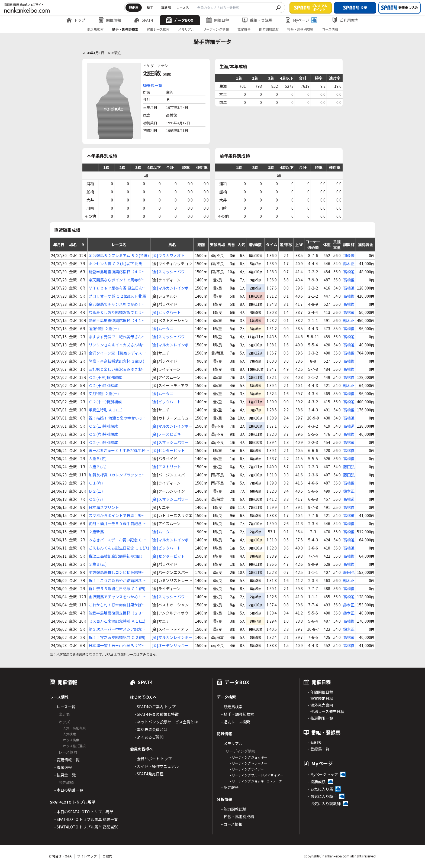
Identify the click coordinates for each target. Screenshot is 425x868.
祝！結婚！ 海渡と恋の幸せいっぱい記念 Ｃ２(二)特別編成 (117, 418)
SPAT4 (144, 20)
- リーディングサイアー (247, 769)
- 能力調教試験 (234, 809)
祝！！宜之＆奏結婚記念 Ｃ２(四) (117, 637)
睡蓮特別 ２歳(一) (104, 329)
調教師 (166, 7)
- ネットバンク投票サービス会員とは (166, 722)
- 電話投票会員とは (151, 729)
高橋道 (349, 272)
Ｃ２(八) (96, 499)
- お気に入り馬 (321, 789)
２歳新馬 (96, 532)
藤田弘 (349, 467)
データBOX (180, 20)
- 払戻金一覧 (65, 775)
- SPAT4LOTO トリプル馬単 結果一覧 (86, 819)
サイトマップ (87, 856)
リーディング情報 (216, 29)
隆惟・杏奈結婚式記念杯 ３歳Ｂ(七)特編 (119, 361)
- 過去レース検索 (236, 722)
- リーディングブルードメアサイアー (257, 775)
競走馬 (134, 7)
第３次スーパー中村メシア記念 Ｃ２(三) (117, 629)
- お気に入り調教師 (324, 804)
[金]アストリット (166, 467)
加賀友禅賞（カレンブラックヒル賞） (117, 475)
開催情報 (110, 20)
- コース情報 (232, 824)
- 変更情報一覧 (67, 760)
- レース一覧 (65, 707)
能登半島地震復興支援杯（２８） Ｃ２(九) (117, 613)
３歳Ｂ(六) (98, 467)
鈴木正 (349, 264)
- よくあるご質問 (149, 737)
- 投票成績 (317, 782)
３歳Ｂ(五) (98, 459)
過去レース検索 (158, 29)
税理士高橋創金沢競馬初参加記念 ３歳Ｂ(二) (117, 556)
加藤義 (349, 255)
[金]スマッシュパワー (170, 272)
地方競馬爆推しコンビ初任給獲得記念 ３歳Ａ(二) (117, 572)
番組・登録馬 (257, 20)
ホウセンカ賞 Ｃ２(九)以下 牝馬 (115, 264)
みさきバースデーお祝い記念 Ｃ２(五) (117, 540)
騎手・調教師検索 (125, 29)
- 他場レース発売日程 (326, 711)
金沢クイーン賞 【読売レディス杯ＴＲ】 (117, 353)
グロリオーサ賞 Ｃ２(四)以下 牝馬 (117, 296)
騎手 (150, 7)
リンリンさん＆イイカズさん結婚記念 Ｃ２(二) (117, 345)
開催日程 (218, 20)
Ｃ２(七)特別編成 (103, 442)
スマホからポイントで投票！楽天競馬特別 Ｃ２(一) (117, 516)
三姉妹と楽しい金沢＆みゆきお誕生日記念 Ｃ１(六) (117, 369)
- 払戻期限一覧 (321, 718)
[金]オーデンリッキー (170, 645)
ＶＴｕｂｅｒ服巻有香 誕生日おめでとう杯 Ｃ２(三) (117, 288)
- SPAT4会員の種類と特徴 (157, 714)
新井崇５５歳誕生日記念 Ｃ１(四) (117, 589)
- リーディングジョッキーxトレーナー (257, 781)
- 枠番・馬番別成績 (238, 817)
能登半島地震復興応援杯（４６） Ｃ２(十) (117, 272)
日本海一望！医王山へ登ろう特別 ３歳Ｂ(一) (117, 646)
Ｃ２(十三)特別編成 (105, 377)
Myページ (301, 20)
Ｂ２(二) (96, 491)
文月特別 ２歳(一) (104, 394)
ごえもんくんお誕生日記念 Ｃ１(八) (119, 548)
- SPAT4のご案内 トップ (155, 707)
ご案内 (107, 856)
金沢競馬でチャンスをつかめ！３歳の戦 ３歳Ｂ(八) (117, 304)
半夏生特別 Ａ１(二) (106, 410)
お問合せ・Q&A (60, 856)
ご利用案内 (345, 20)
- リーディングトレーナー (249, 763)
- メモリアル (232, 743)
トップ (76, 20)
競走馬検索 (95, 29)
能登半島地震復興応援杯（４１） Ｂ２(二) (117, 321)
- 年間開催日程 (321, 692)
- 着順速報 (63, 767)
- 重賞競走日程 (321, 698)
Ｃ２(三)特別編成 (103, 426)
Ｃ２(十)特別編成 (103, 385)
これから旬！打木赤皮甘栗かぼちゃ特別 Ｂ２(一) (117, 605)
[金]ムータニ (162, 329)
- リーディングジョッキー (249, 757)
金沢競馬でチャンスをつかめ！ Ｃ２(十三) (117, 597)
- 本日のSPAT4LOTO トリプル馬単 (84, 812)
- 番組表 (315, 742)
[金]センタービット (168, 450)
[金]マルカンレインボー (172, 288)
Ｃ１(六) (96, 483)
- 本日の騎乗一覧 (69, 790)
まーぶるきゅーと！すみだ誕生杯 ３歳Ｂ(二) (117, 451)
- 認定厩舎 (230, 787)
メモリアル (186, 29)
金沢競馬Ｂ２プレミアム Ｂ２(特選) (119, 255)
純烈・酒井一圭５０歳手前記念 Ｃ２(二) (117, 524)
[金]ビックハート (166, 312)
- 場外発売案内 (321, 705)
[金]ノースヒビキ (166, 434)
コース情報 (330, 29)
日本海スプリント (104, 507)
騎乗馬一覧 (153, 85)
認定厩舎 (244, 29)
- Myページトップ (323, 774)
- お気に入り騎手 (322, 796)
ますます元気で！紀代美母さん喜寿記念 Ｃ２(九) (117, 337)
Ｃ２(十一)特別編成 (105, 402)
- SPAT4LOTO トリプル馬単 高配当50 (86, 827)
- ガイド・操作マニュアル (157, 766)
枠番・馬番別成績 (300, 29)
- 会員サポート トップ (153, 759)
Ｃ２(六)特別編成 (103, 434)
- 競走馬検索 (232, 707)
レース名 (183, 7)
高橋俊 (349, 280)
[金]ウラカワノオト (168, 255)
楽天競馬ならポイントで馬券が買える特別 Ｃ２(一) (117, 280)
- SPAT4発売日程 (149, 774)
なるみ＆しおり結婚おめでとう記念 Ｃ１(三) (117, 312)
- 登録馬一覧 (319, 749)
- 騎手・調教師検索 (238, 714)
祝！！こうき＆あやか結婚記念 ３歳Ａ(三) (117, 581)
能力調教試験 (269, 29)
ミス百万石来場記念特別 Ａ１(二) (117, 621)
